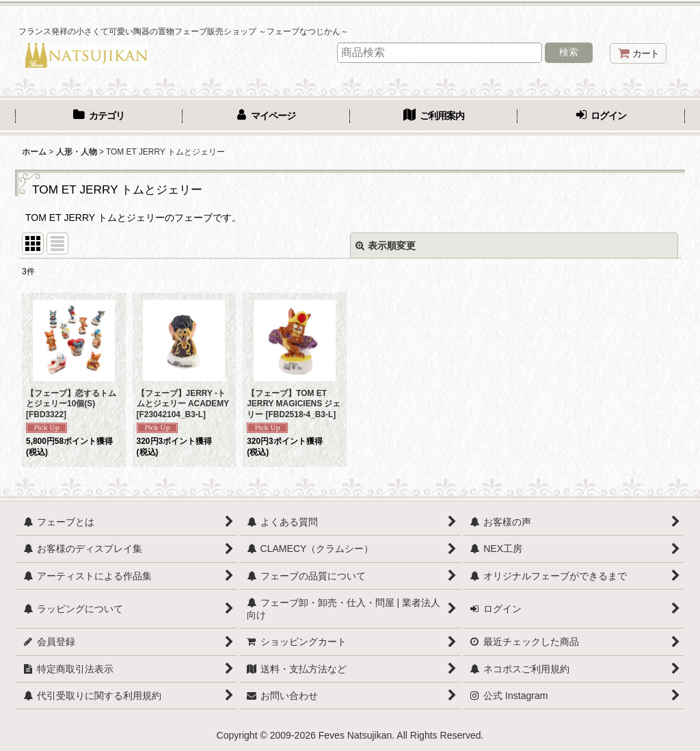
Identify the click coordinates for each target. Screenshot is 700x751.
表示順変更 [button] (386, 246)
